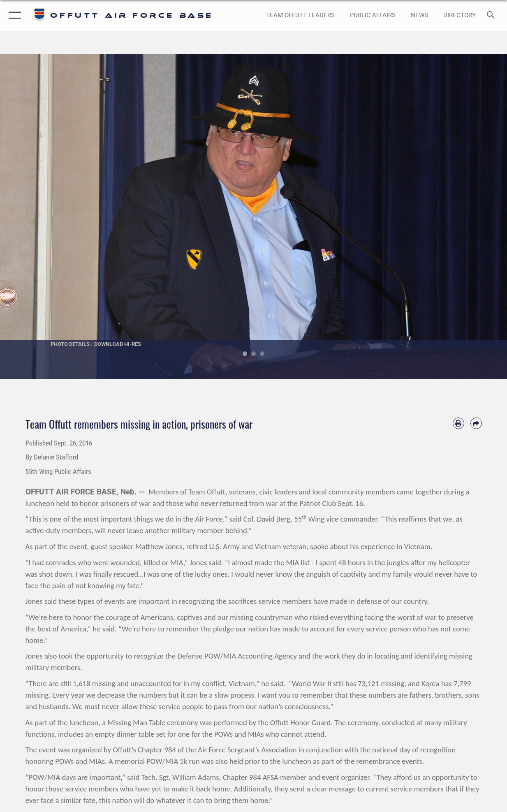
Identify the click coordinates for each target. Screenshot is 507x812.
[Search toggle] (493, 15)
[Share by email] (476, 423)
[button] (13, 15)
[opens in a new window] (460, 15)
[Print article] (458, 423)
